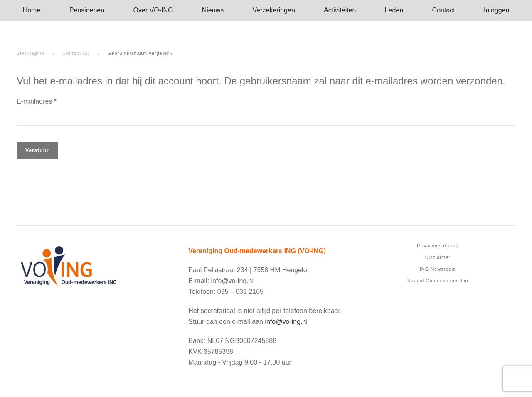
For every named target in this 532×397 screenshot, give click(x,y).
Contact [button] (444, 10)
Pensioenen (87, 10)
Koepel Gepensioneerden (438, 281)
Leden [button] (394, 10)
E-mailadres (37, 101)
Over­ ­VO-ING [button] (153, 10)
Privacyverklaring (438, 246)
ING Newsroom (438, 269)
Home (32, 10)
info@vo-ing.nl (286, 322)
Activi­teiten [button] (340, 10)
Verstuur (37, 150)
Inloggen (496, 10)
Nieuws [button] (213, 10)
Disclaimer (438, 257)
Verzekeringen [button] (274, 10)
